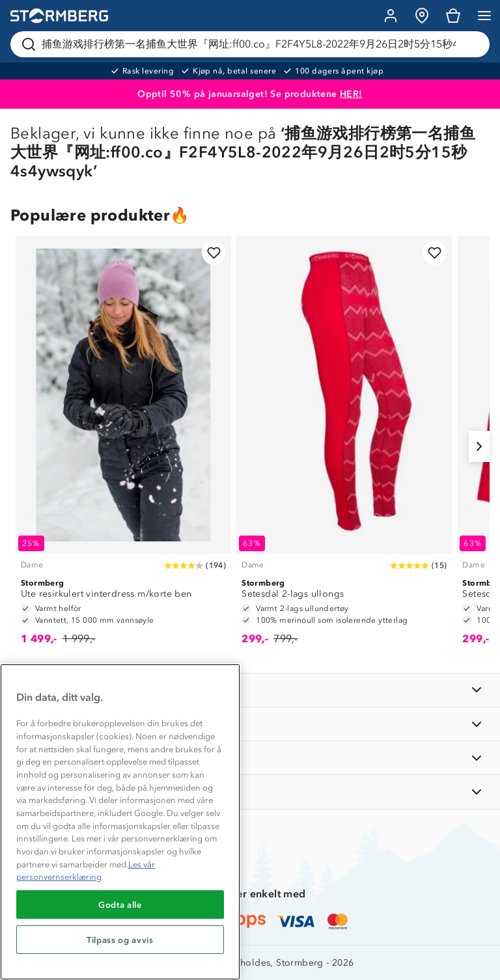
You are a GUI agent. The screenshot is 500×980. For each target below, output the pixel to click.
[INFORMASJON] (250, 690)
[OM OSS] (250, 724)
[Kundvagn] (453, 16)
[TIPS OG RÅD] (250, 758)
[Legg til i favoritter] (214, 253)
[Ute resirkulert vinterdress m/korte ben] (123, 446)
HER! (351, 94)
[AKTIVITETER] (250, 792)
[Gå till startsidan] (59, 16)
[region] (120, 822)
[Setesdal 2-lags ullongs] (344, 446)
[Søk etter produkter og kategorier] (253, 44)
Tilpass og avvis (120, 940)
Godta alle (120, 905)
